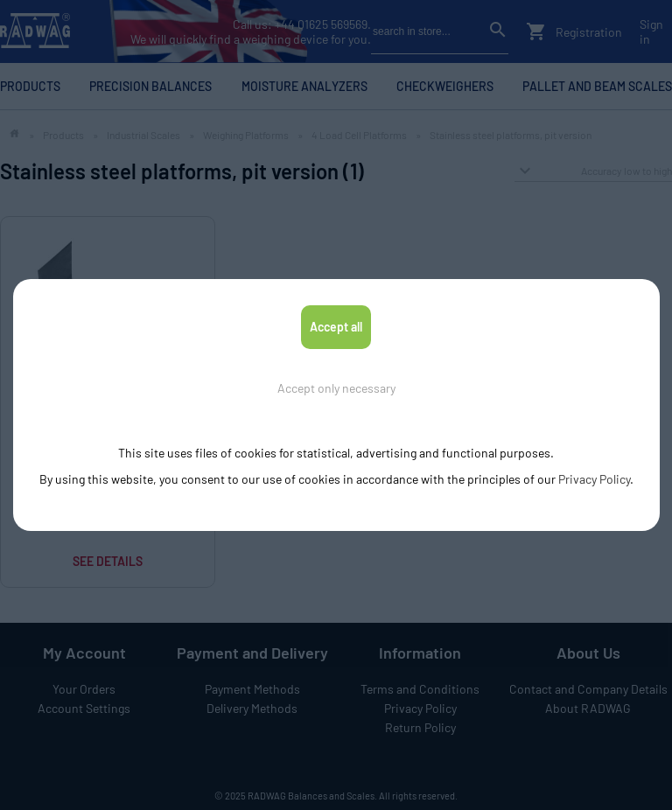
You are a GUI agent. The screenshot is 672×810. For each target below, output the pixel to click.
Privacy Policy (594, 479)
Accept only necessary (336, 388)
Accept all (336, 327)
